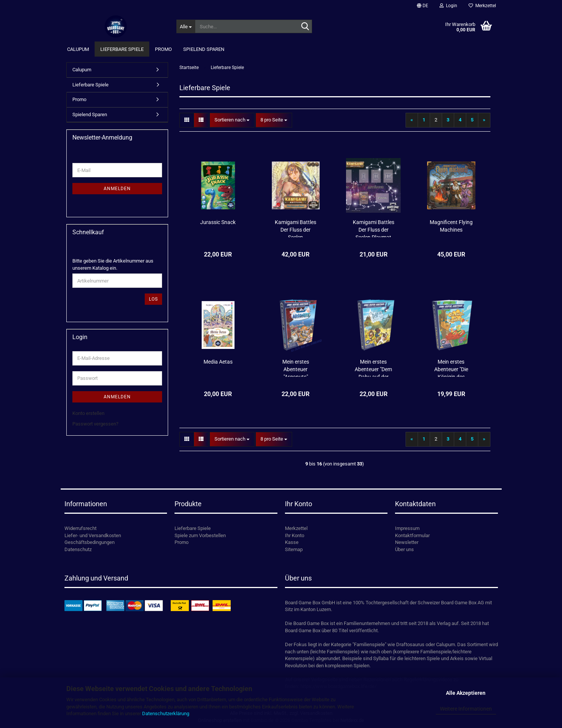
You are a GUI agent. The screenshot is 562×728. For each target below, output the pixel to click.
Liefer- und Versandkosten (93, 535)
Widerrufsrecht (80, 528)
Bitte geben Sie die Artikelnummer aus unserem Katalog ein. (113, 264)
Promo (163, 49)
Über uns (404, 549)
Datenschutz (78, 549)
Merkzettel (482, 6)
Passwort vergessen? (95, 424)
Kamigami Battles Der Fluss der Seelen (296, 228)
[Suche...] (186, 26)
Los (153, 299)
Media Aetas (218, 362)
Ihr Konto (295, 535)
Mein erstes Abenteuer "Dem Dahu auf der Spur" (373, 368)
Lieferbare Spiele (122, 49)
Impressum (407, 528)
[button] (423, 6)
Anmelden (117, 189)
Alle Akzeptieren (466, 693)
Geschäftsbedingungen (90, 542)
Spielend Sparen (204, 49)
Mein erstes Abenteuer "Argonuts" (296, 368)
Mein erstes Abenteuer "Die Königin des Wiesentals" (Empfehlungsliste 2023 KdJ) (451, 368)
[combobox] (232, 120)
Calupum (78, 49)
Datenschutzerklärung (166, 713)
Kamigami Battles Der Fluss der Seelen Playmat (374, 228)
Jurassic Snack (218, 222)
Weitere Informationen (466, 709)
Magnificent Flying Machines (451, 226)
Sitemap (294, 549)
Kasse (292, 542)
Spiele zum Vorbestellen (200, 535)
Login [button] (448, 6)
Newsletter (407, 542)
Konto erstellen (88, 413)
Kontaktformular (412, 535)
